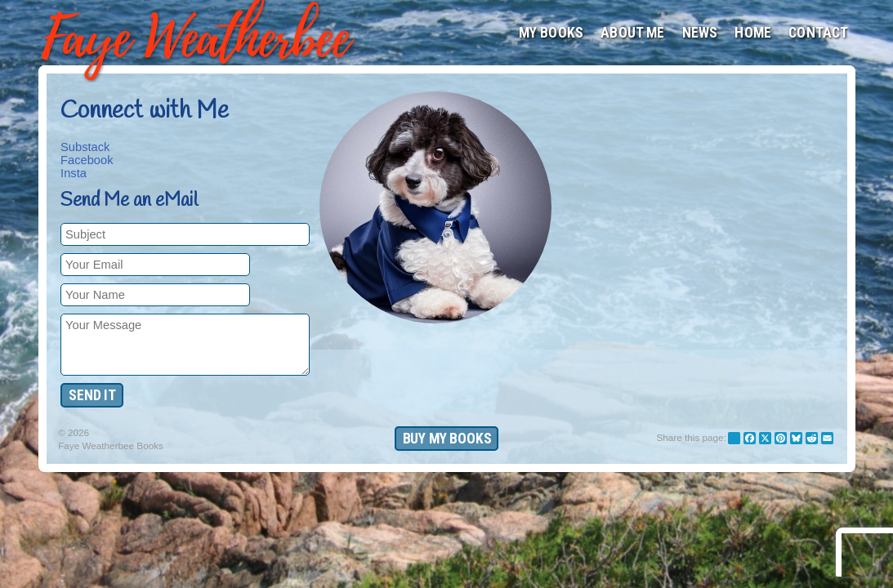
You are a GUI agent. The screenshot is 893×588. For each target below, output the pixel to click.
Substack (85, 147)
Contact (818, 33)
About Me (632, 33)
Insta (74, 173)
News (700, 33)
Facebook (87, 160)
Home (753, 33)
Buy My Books (447, 439)
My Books (551, 33)
